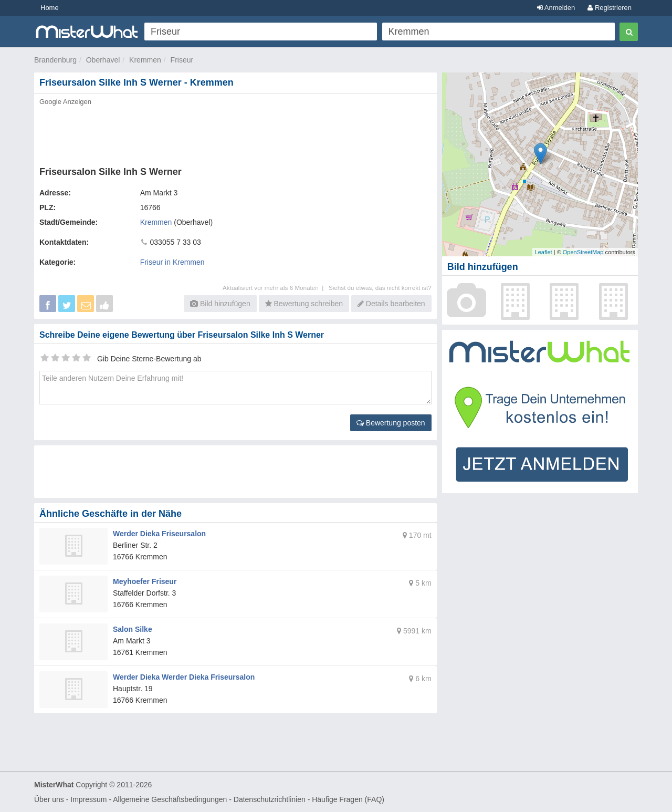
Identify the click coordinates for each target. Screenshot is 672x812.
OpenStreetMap (583, 252)
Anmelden (556, 8)
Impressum (88, 799)
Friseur (182, 60)
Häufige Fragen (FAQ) (348, 799)
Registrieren (610, 8)
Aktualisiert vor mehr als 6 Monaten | (276, 288)
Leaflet (544, 252)
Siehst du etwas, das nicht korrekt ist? (380, 288)
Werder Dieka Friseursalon (159, 534)
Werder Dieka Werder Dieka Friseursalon (184, 677)
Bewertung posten (391, 423)
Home (50, 8)
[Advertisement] (235, 133)
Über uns (49, 799)
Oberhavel (103, 60)
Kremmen (145, 60)
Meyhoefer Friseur (145, 581)
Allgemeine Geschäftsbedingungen (170, 799)
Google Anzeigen (65, 102)
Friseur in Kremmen (172, 262)
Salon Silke (133, 629)
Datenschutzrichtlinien (270, 799)
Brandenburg (55, 60)
